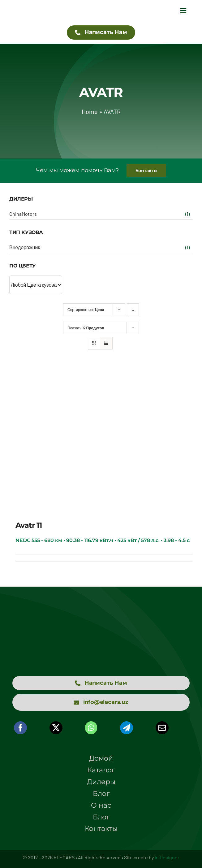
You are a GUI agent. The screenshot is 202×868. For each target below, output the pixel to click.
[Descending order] (133, 310)
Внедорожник (25, 247)
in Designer (167, 857)
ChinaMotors (23, 214)
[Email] (162, 728)
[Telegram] (127, 728)
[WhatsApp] (91, 728)
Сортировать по (86, 310)
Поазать (86, 328)
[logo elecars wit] (101, 621)
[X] (56, 728)
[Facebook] (20, 728)
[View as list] (106, 343)
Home (90, 111)
